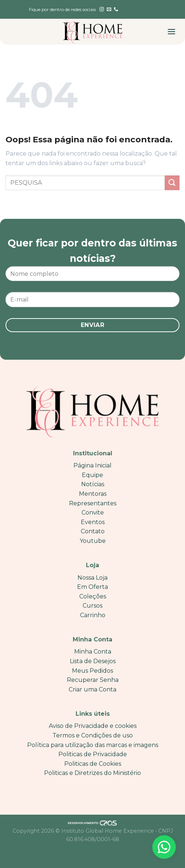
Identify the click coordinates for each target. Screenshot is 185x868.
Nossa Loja (92, 578)
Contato (93, 531)
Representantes (93, 503)
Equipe (92, 475)
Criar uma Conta (92, 689)
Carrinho (93, 615)
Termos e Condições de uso (93, 735)
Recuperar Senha (93, 680)
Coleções (93, 596)
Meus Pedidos (92, 671)
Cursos (92, 606)
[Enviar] (172, 183)
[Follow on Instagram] (102, 10)
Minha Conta (93, 652)
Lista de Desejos (93, 661)
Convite (93, 513)
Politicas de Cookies (93, 764)
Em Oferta (92, 587)
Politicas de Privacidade (93, 754)
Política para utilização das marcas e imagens (93, 745)
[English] (140, 10)
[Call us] (116, 10)
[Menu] (171, 31)
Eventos (93, 522)
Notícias (93, 484)
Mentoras (93, 494)
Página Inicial (92, 465)
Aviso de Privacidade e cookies (93, 726)
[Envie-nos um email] (109, 10)
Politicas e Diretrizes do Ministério (92, 773)
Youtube (93, 541)
